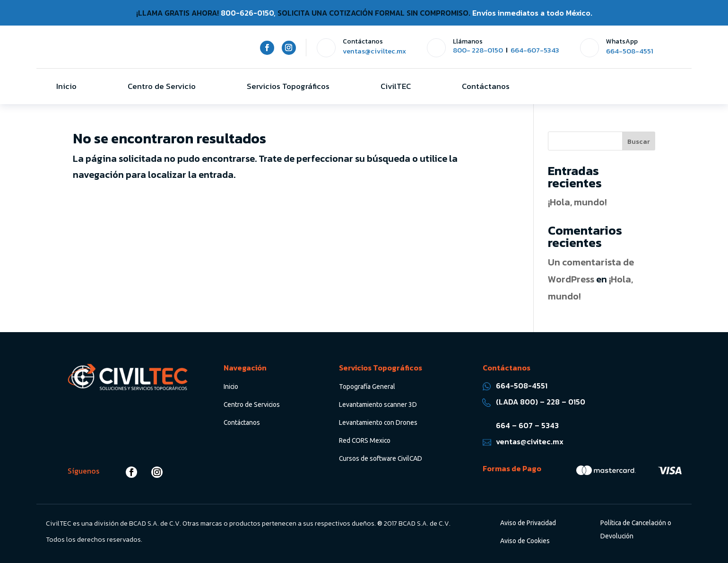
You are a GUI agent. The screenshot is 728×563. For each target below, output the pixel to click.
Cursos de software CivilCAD (381, 458)
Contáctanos (486, 86)
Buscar (639, 142)
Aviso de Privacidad (528, 523)
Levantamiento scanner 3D (378, 405)
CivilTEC (396, 86)
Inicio (66, 86)
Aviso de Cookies (525, 541)
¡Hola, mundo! (577, 202)
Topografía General (367, 387)
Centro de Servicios (252, 405)
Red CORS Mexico (365, 440)
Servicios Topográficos (288, 86)
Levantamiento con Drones (378, 422)
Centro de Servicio (162, 86)
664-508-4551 (630, 51)
